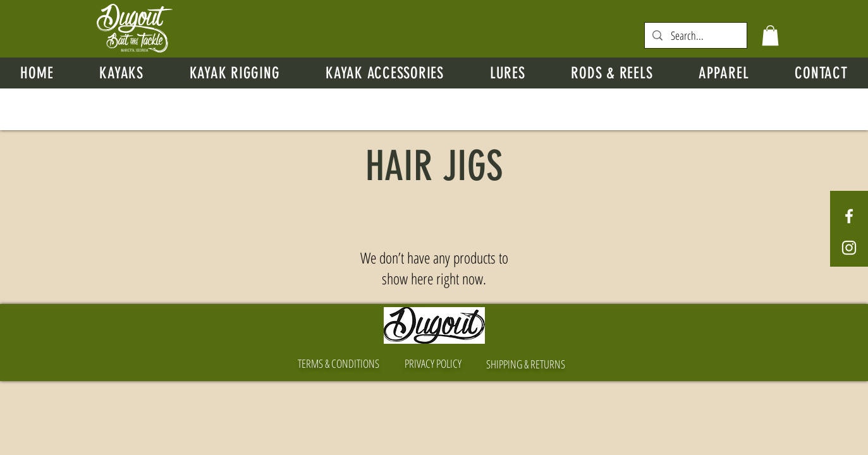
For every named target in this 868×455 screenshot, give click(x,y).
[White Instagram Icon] (849, 248)
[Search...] (696, 36)
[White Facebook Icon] (849, 216)
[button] (770, 35)
